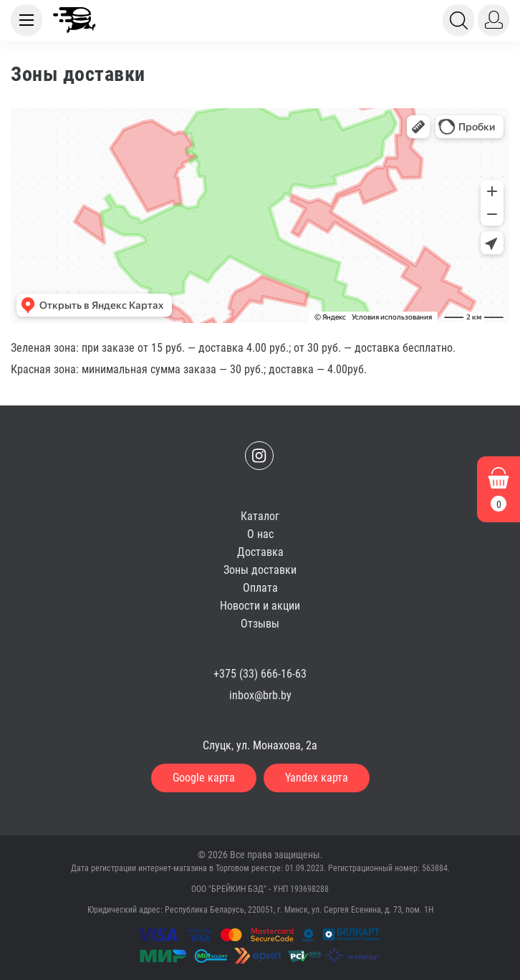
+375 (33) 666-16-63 (260, 674)
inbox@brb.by (260, 695)
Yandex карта (317, 778)
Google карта (204, 778)
